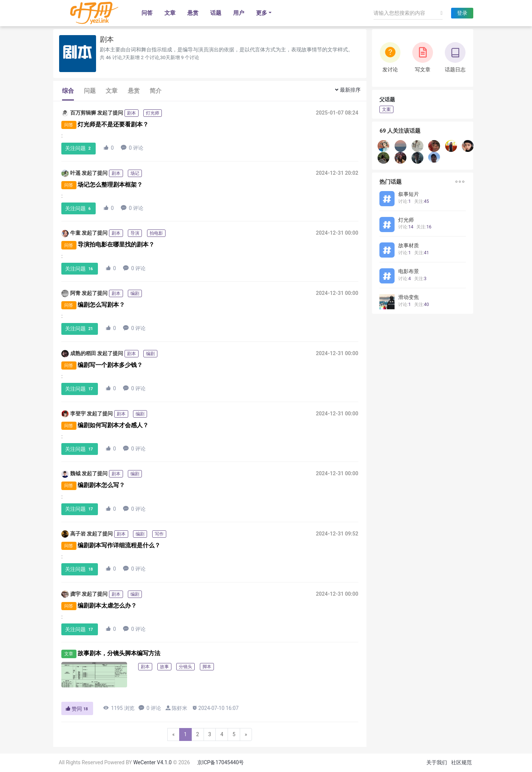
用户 (239, 13)
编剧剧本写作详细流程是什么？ (119, 545)
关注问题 (79, 148)
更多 (262, 13)
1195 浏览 (119, 708)
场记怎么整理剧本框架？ (110, 185)
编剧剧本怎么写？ (101, 485)
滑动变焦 (409, 297)
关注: (422, 201)
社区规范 (461, 762)
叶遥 (71, 173)
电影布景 (409, 271)
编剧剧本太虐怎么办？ (107, 606)
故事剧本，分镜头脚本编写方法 (119, 653)
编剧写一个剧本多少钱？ (110, 365)
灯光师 (406, 220)
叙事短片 (409, 194)
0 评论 (132, 148)
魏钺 (71, 474)
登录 (462, 13)
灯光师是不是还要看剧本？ (113, 124)
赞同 (77, 709)
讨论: (405, 201)
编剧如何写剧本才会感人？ (113, 425)
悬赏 (193, 13)
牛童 (71, 234)
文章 (170, 13)
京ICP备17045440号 (221, 762)
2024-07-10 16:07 (215, 708)
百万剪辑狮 (79, 113)
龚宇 (71, 594)
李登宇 (74, 414)
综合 (68, 91)
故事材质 (409, 245)
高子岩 (74, 534)
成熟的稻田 (79, 354)
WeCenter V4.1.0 (153, 762)
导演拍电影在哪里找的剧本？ (116, 245)
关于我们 (437, 762)
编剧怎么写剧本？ (101, 305)
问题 (90, 91)
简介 (156, 91)
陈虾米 (180, 708)
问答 (147, 13)
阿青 (71, 293)
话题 (216, 13)
